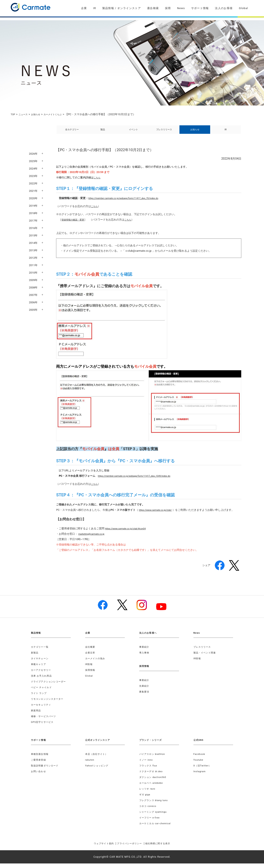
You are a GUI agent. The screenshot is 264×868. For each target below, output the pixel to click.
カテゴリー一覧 (40, 651)
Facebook (200, 759)
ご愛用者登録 (39, 764)
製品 (103, 132)
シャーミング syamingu (154, 816)
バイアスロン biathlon (153, 759)
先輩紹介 (145, 690)
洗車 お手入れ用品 (42, 680)
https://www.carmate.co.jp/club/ (158, 514)
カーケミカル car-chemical (156, 828)
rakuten (90, 764)
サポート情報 (200, 8)
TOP (13, 114)
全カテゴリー (72, 132)
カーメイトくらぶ (58, 114)
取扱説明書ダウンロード (46, 770)
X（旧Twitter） (203, 770)
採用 (168, 8)
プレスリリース (164, 132)
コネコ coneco (148, 811)
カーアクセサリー (42, 675)
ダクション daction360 (154, 782)
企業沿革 (91, 657)
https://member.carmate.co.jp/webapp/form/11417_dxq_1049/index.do (141, 480)
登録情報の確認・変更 (75, 224)
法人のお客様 (224, 8)
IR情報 (89, 669)
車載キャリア (39, 669)
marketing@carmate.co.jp (94, 538)
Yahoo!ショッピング (98, 770)
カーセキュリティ (42, 709)
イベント (133, 132)
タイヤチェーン (40, 663)
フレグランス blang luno (155, 805)
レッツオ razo (148, 793)
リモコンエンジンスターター (49, 703)
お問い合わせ (39, 776)
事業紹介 (145, 651)
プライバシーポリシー (129, 848)
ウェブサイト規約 (98, 848)
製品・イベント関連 (206, 657)
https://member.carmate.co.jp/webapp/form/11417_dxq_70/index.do (130, 203)
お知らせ (39, 114)
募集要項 (145, 696)
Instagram (200, 776)
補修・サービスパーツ (45, 721)
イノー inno (147, 764)
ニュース (25, 114)
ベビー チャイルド (42, 692)
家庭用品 (36, 715)
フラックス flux (149, 770)
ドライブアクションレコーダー (50, 686)
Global (243, 8)
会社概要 (91, 651)
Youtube (199, 764)
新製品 (35, 657)
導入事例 (145, 657)
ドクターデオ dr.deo (152, 776)
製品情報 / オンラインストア (122, 8)
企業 (84, 8)
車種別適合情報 (40, 759)
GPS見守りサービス (43, 727)
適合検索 (153, 8)
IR (94, 8)
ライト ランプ (39, 698)
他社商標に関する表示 (164, 848)
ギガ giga (145, 799)
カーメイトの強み (96, 663)
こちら (98, 182)
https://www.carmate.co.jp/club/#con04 (129, 533)
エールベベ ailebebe (152, 787)
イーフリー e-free (150, 822)
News (181, 8)
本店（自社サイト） (97, 759)
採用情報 (91, 675)
